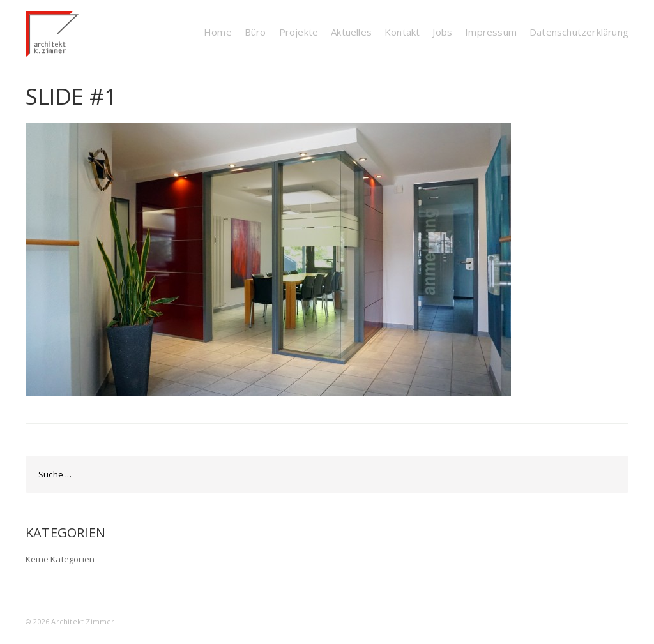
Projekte (299, 32)
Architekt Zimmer (83, 621)
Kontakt (402, 32)
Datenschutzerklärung (579, 32)
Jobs (442, 32)
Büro (255, 32)
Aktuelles (351, 32)
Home (218, 32)
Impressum (491, 32)
